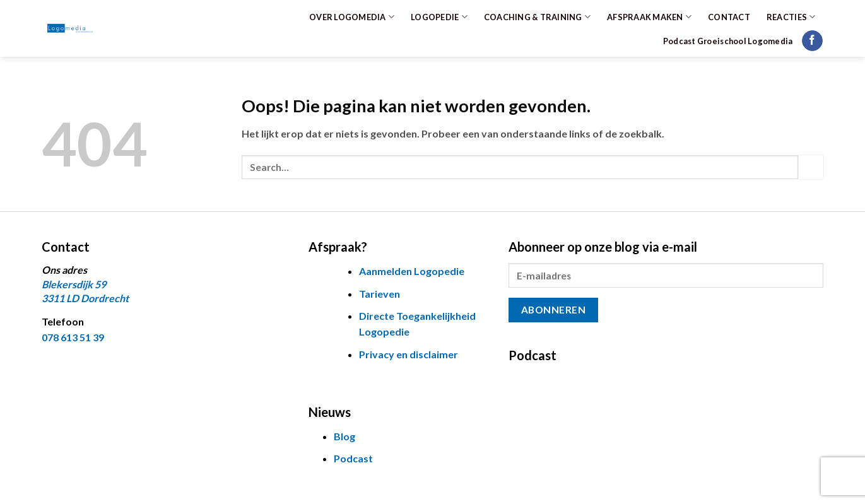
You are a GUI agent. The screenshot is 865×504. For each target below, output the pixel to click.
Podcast (353, 458)
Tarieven (380, 294)
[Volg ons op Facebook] (812, 41)
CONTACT (729, 17)
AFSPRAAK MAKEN (649, 17)
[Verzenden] (811, 167)
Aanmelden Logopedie (412, 271)
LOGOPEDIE (439, 17)
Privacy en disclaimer (409, 354)
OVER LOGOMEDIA (352, 17)
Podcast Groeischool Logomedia (728, 41)
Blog (344, 436)
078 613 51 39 (73, 337)
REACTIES (791, 17)
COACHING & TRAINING (537, 17)
